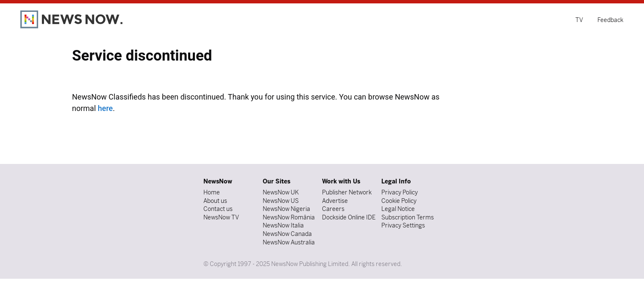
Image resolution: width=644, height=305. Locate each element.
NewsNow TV (221, 217)
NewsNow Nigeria (286, 209)
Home (212, 192)
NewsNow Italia (283, 225)
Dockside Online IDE (349, 217)
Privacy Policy (400, 192)
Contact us (218, 209)
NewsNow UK (281, 192)
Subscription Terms (408, 217)
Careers (333, 209)
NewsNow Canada (287, 234)
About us (215, 201)
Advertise (335, 201)
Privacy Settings (403, 225)
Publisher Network (347, 192)
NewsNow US (281, 201)
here (105, 108)
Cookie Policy (399, 201)
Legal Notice (398, 209)
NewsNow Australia (289, 242)
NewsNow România (289, 217)
